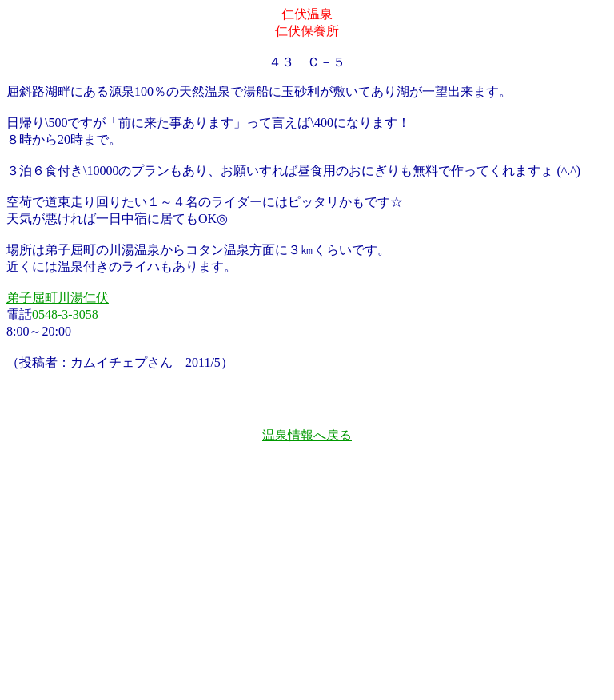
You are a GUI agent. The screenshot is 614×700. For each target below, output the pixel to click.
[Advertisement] (307, 587)
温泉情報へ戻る (307, 435)
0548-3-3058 (65, 314)
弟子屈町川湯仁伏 (58, 298)
